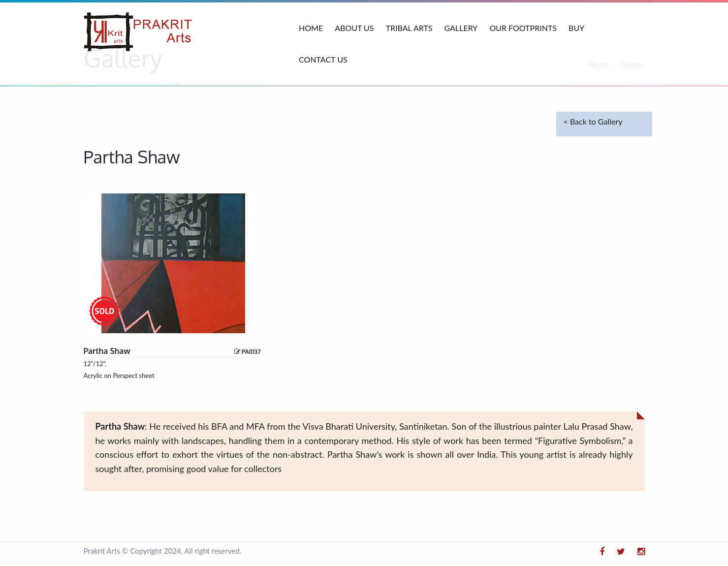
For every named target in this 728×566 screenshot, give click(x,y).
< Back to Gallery (593, 121)
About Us (354, 28)
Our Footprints (523, 28)
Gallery (461, 28)
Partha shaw (107, 351)
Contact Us (323, 59)
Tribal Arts (409, 28)
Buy (576, 28)
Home (311, 28)
